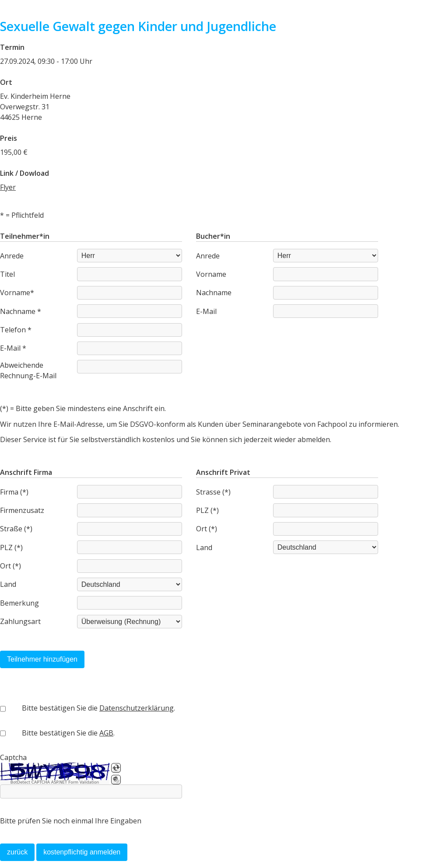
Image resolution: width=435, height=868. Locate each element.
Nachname (214, 293)
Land (8, 584)
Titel (7, 274)
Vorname (211, 274)
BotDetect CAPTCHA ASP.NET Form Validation (55, 782)
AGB (106, 733)
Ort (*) (11, 566)
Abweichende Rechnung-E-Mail (28, 370)
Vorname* (17, 293)
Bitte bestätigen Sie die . (98, 708)
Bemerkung (19, 603)
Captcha (13, 757)
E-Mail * (13, 348)
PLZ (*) (11, 547)
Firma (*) (14, 492)
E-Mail (206, 311)
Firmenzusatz (22, 510)
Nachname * (21, 311)
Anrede (12, 256)
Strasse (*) (213, 492)
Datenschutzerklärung (137, 708)
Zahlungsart (20, 621)
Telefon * (16, 330)
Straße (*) (16, 529)
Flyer (8, 187)
